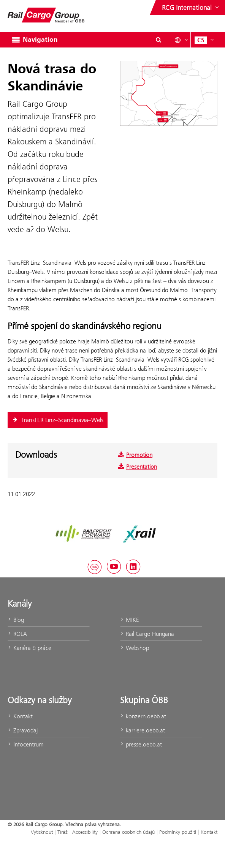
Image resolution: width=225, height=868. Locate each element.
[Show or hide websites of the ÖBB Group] (191, 8)
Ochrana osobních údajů (128, 832)
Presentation (138, 467)
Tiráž (63, 832)
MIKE (129, 620)
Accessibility (85, 832)
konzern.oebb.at (143, 716)
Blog (16, 620)
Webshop (135, 648)
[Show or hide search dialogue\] (158, 40)
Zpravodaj (23, 730)
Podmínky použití (178, 832)
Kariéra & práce (29, 648)
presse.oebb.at (141, 744)
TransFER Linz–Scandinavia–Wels (58, 420)
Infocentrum (26, 744)
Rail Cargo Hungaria (147, 634)
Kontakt (20, 716)
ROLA (17, 634)
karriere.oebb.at (143, 730)
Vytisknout (42, 832)
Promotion (135, 455)
